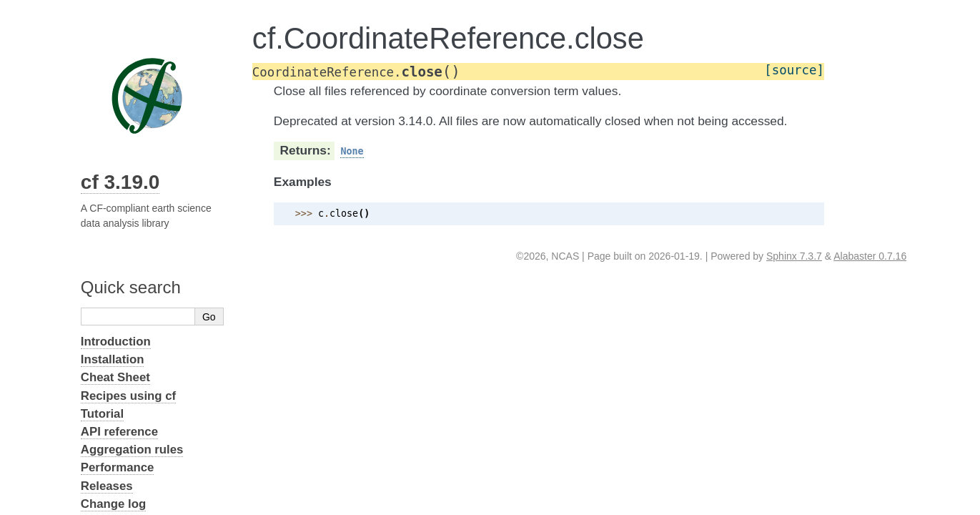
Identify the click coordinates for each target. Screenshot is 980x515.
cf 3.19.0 (120, 182)
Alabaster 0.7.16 (870, 256)
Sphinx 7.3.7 (794, 256)
